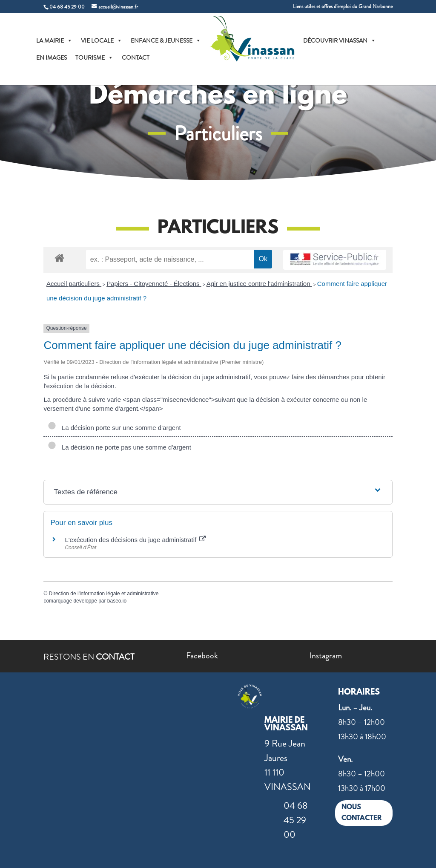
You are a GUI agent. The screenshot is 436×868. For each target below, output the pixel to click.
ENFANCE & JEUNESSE (166, 40)
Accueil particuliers (74, 284)
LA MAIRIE (54, 40)
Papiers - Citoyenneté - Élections (154, 284)
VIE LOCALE (102, 40)
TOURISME (94, 58)
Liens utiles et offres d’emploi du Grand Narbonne (343, 7)
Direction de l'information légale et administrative (104, 594)
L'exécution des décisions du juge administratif (135, 540)
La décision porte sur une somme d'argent (114, 428)
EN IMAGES (52, 58)
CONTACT (136, 58)
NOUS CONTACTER (362, 813)
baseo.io (117, 601)
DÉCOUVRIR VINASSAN (340, 40)
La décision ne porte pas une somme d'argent (119, 447)
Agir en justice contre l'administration (259, 284)
